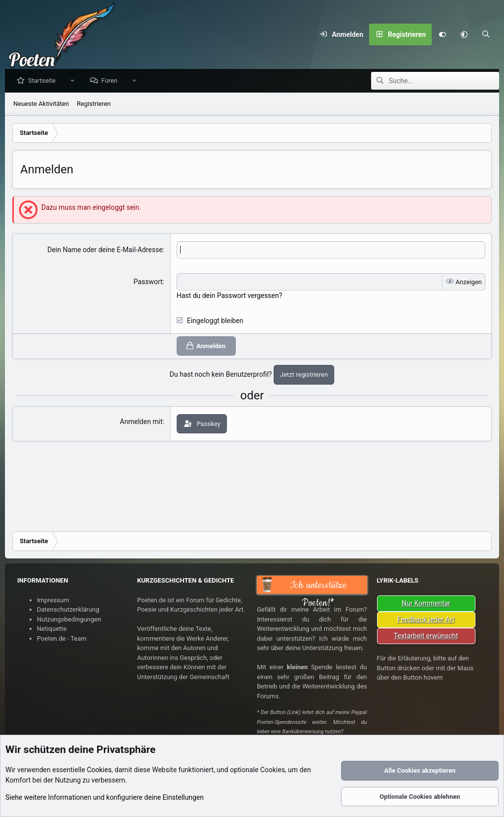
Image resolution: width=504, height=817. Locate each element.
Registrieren (94, 104)
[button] (464, 34)
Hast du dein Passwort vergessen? (230, 296)
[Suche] (486, 34)
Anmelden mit (142, 422)
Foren (112, 81)
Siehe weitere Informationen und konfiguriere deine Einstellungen (105, 797)
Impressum (53, 600)
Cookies (99, 770)
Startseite (44, 81)
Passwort (148, 282)
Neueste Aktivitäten (41, 104)
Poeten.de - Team (62, 638)
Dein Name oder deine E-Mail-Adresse (105, 250)
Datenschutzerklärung (68, 609)
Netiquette (52, 629)
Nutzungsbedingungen (69, 619)
